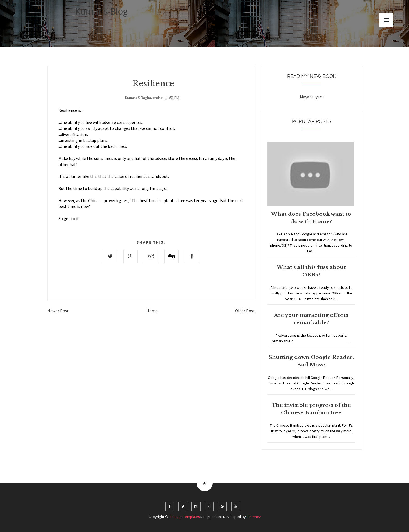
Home (152, 310)
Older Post (245, 310)
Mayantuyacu (312, 97)
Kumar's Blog (101, 11)
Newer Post (58, 310)
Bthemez (254, 517)
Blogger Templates (185, 517)
